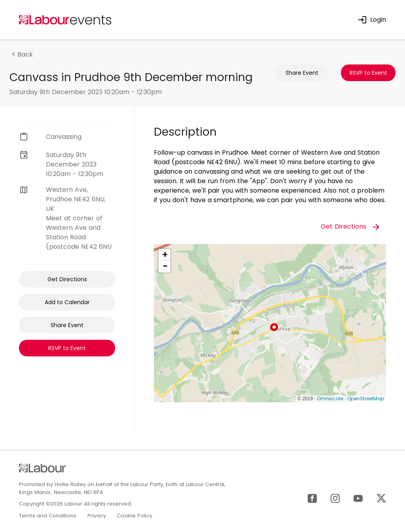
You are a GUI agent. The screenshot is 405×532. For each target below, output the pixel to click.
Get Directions (67, 279)
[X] (381, 498)
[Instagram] (335, 498)
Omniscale (330, 399)
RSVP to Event (368, 73)
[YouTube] (358, 498)
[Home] (66, 19)
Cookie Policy (135, 516)
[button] (274, 327)
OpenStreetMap (366, 399)
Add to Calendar (67, 302)
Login (372, 20)
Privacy (97, 516)
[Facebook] (312, 498)
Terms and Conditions (48, 516)
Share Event (302, 73)
